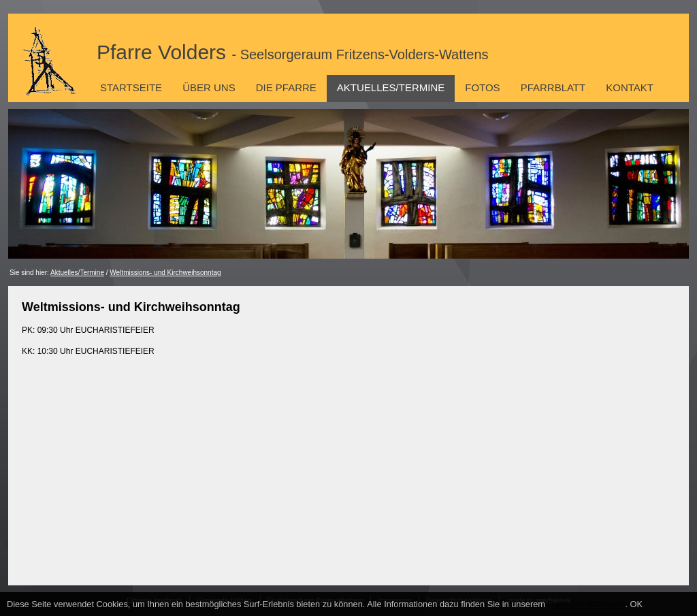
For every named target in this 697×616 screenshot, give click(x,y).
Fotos (482, 87)
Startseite (131, 87)
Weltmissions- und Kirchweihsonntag (165, 273)
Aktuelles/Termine (391, 87)
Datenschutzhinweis (587, 604)
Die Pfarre (286, 87)
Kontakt (630, 87)
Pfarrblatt (553, 87)
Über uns (209, 87)
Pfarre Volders (293, 52)
